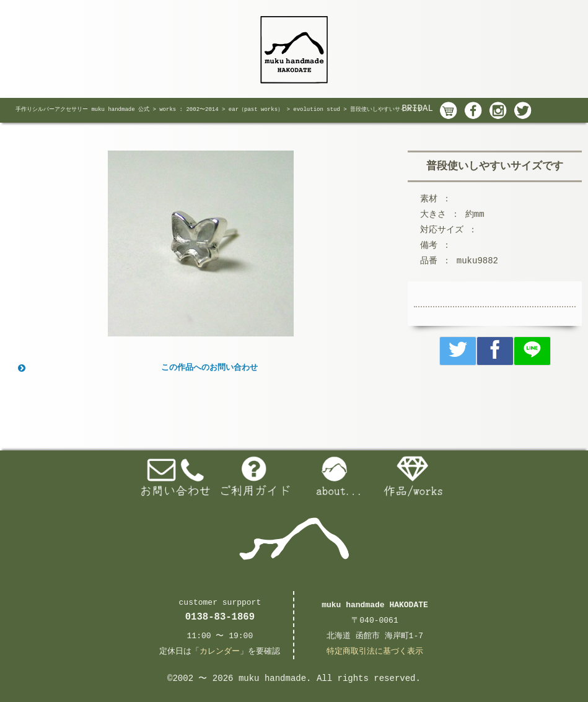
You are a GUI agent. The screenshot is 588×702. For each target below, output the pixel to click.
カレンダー (220, 652)
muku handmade (272, 678)
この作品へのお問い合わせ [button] (137, 368)
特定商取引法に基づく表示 (375, 652)
